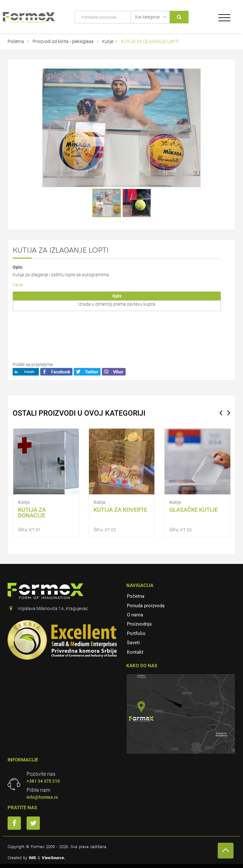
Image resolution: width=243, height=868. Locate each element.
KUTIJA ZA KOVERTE (120, 510)
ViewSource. (53, 858)
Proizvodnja (139, 624)
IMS (32, 858)
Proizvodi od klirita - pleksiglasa (64, 41)
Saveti (133, 643)
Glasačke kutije (193, 510)
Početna (16, 41)
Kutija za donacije (32, 513)
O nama (135, 615)
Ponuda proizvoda (146, 606)
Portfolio (136, 633)
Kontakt (135, 652)
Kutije (108, 41)
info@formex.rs (42, 797)
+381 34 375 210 (43, 781)
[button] (195, 74)
